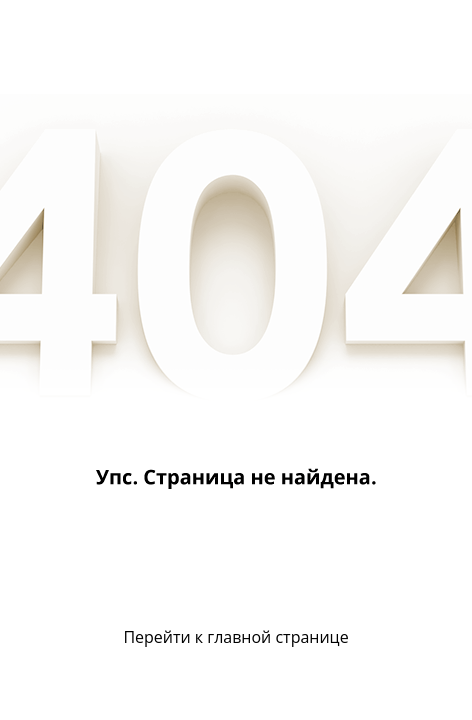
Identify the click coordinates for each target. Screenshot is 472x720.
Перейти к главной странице (235, 637)
